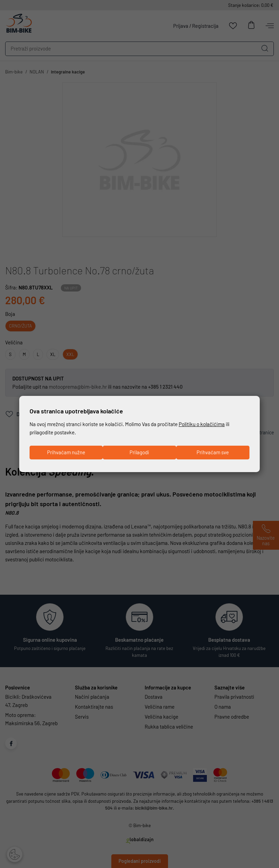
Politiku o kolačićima (202, 424)
